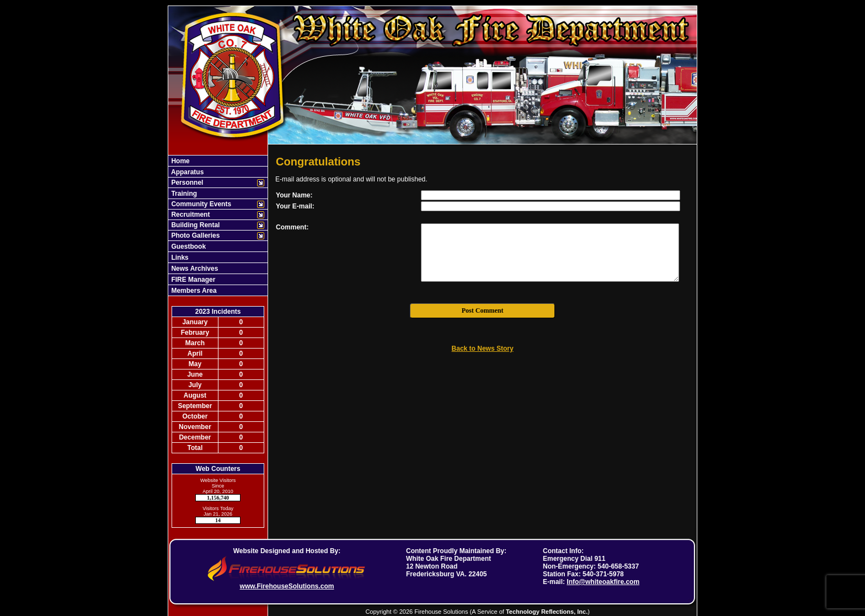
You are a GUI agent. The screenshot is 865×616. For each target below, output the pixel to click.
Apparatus (186, 172)
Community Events (200, 204)
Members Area (193, 291)
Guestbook (188, 247)
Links (179, 258)
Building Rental (194, 225)
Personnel (186, 183)
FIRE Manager (192, 280)
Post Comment (483, 310)
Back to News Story (483, 349)
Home (180, 161)
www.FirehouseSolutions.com (287, 586)
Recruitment (189, 215)
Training (183, 194)
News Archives (194, 269)
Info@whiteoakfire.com (603, 582)
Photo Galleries (194, 235)
